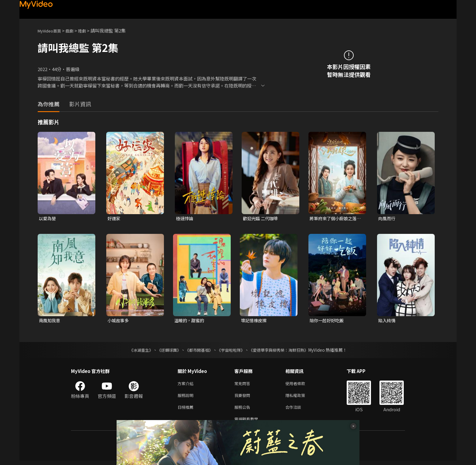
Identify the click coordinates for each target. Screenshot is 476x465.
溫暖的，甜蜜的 (190, 321)
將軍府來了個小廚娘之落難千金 (335, 219)
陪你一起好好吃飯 (328, 321)
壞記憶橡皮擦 (255, 321)
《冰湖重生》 (136, 351)
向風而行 (387, 219)
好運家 (114, 219)
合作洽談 (298, 410)
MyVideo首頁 (51, 31)
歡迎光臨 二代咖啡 (262, 219)
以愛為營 (48, 219)
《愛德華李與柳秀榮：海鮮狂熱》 (282, 351)
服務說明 (187, 397)
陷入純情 (387, 321)
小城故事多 (119, 321)
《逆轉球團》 (165, 351)
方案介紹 (187, 385)
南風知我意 (50, 321)
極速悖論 (185, 219)
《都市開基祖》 (197, 351)
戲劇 (74, 31)
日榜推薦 (187, 410)
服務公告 (243, 410)
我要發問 (243, 397)
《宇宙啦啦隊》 (231, 351)
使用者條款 (300, 385)
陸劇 (88, 31)
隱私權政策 (300, 397)
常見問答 (243, 385)
